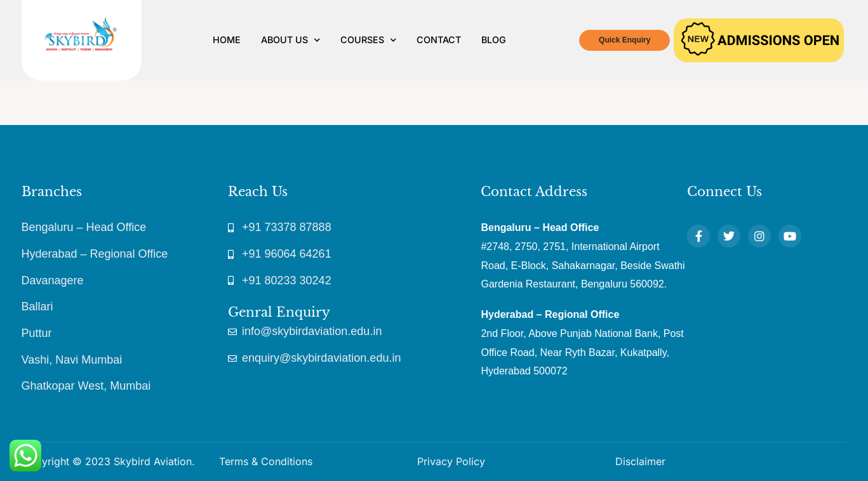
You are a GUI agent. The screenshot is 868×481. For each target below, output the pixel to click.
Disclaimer (640, 461)
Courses (368, 40)
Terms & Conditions (266, 461)
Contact (439, 40)
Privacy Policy (451, 461)
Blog (494, 40)
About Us (290, 40)
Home (227, 40)
